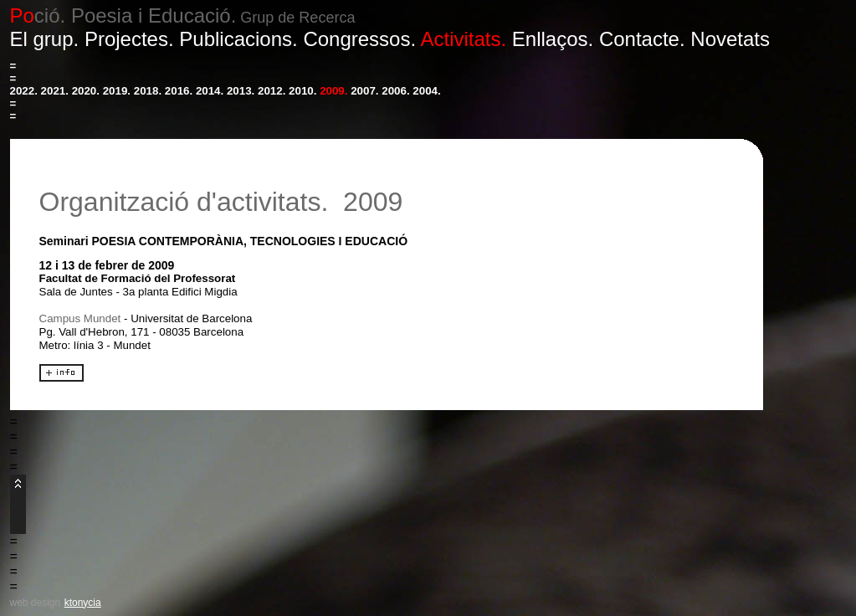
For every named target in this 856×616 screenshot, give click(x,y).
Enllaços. (553, 39)
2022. (24, 91)
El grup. (45, 39)
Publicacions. (238, 39)
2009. (333, 91)
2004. (426, 91)
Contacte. (642, 39)
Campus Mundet (80, 318)
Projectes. (129, 39)
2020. (86, 91)
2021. (55, 91)
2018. (148, 91)
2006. (395, 91)
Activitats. (463, 39)
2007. (364, 91)
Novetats (730, 39)
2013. (241, 91)
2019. (117, 91)
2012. (272, 91)
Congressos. (359, 39)
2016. (179, 91)
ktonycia (83, 603)
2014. (210, 91)
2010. (302, 91)
